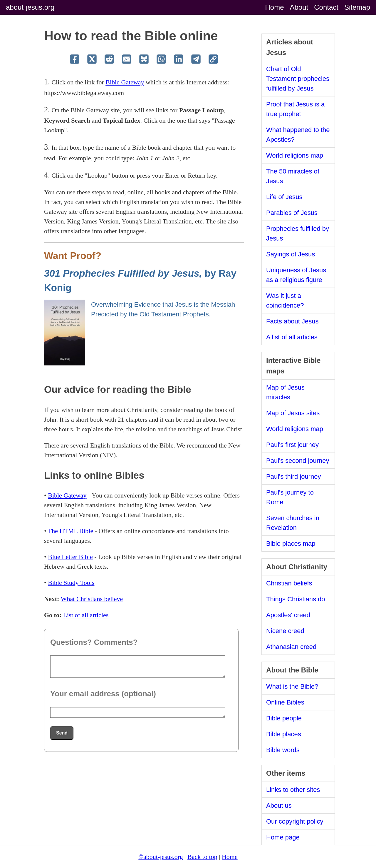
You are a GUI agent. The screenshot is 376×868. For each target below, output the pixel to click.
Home (274, 7)
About (299, 7)
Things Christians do (296, 599)
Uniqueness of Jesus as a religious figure (296, 275)
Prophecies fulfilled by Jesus (298, 233)
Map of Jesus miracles (285, 392)
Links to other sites (293, 790)
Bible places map (291, 544)
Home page (283, 837)
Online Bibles (285, 702)
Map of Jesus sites (293, 413)
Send (62, 733)
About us (279, 806)
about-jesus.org (30, 7)
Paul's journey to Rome (290, 497)
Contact (326, 7)
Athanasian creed (291, 647)
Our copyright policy (295, 821)
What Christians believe (92, 599)
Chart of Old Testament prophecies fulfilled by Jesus (298, 79)
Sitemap (357, 7)
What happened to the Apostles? (298, 135)
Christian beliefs (289, 583)
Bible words (283, 750)
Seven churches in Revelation (293, 523)
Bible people (284, 718)
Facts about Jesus (292, 321)
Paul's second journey (298, 461)
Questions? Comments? (94, 642)
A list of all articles (292, 337)
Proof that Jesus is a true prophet (295, 109)
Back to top (202, 857)
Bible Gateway (125, 82)
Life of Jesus (284, 197)
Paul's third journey (293, 476)
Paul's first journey (292, 445)
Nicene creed (285, 631)
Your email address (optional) (103, 694)
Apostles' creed (288, 615)
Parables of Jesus (292, 213)
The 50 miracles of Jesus (293, 176)
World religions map (295, 155)
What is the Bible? (292, 686)
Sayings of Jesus (291, 254)
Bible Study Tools (71, 583)
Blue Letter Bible (70, 557)
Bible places (284, 734)
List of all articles (86, 615)
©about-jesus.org (161, 857)
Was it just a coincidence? (285, 301)
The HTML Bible (70, 531)
